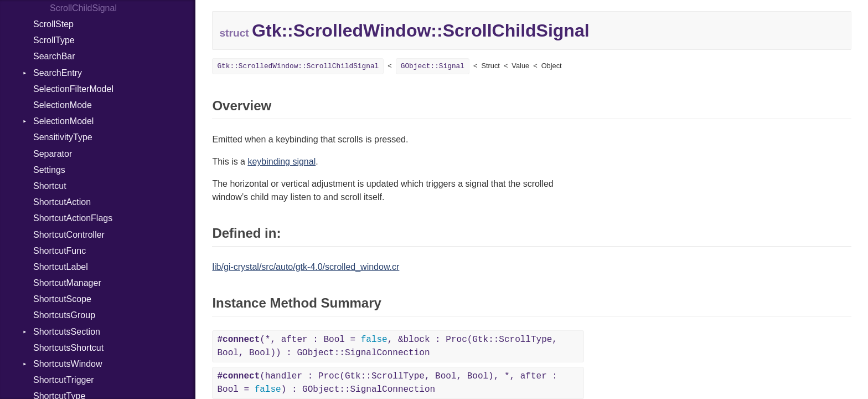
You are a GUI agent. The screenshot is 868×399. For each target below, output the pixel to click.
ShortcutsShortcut (68, 348)
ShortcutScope (62, 299)
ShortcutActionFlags (73, 218)
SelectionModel (63, 121)
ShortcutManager (67, 283)
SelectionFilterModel (73, 89)
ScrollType (54, 40)
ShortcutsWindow (68, 364)
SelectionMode (63, 105)
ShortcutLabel (61, 267)
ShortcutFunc (60, 251)
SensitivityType (63, 137)
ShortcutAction (62, 202)
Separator (53, 154)
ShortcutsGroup (64, 315)
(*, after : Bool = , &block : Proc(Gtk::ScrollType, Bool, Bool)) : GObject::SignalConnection (387, 346)
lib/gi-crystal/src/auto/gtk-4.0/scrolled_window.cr (306, 267)
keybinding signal (281, 162)
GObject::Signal (433, 66)
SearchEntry (58, 73)
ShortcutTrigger (64, 380)
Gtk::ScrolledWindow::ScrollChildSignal (298, 66)
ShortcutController (69, 235)
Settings (49, 170)
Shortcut (50, 186)
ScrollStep (53, 24)
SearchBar (54, 56)
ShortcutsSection (67, 332)
